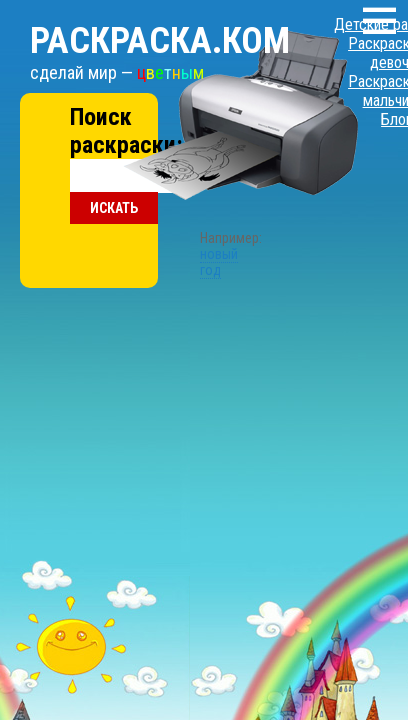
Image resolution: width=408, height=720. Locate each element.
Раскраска (135, 21)
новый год (188, 163)
